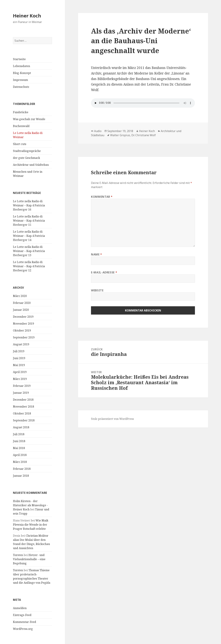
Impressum (20, 80)
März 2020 (20, 296)
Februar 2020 (22, 303)
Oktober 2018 (22, 413)
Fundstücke (21, 112)
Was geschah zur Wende (29, 119)
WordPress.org (23, 629)
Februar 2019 (22, 386)
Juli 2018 (19, 434)
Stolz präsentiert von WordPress (112, 419)
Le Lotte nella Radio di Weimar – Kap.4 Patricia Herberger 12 (29, 266)
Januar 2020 (21, 310)
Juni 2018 (19, 441)
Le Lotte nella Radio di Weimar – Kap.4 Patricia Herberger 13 (29, 251)
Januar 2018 (21, 476)
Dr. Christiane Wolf (144, 135)
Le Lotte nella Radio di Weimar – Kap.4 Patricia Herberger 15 (29, 221)
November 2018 (23, 407)
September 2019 (24, 337)
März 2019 (20, 379)
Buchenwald (21, 126)
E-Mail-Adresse (104, 272)
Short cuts (20, 144)
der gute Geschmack (27, 158)
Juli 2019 (19, 351)
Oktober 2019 (22, 330)
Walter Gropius (120, 135)
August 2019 (21, 344)
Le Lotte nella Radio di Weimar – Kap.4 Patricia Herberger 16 (29, 205)
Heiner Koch (27, 16)
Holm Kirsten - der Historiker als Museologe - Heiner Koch (30, 505)
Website (97, 290)
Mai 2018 (19, 448)
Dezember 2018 (23, 400)
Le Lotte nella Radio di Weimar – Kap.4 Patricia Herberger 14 (29, 236)
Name (97, 254)
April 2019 (20, 372)
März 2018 (20, 462)
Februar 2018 (22, 469)
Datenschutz (21, 87)
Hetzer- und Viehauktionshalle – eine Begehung (29, 559)
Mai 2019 (19, 365)
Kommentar (102, 197)
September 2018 (24, 420)
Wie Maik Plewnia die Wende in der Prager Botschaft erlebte (31, 525)
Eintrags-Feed (22, 615)
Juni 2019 (19, 358)
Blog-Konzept (22, 73)
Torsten (18, 555)
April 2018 (20, 455)
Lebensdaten (21, 66)
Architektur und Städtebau (31, 165)
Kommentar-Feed (25, 622)
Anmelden (20, 608)
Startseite (19, 59)
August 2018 (21, 427)
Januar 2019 (21, 393)
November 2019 (23, 324)
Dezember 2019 (23, 317)
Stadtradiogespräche (27, 151)
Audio (98, 131)
